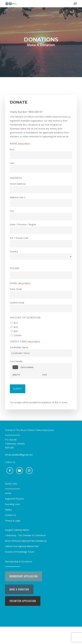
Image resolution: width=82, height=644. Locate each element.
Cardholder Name (19, 347)
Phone (15, 268)
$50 (16, 331)
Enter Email (16, 289)
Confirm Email (17, 303)
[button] (75, 4)
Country (14, 251)
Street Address (18, 184)
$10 (16, 323)
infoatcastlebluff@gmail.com (19, 455)
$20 (16, 327)
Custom (18, 335)
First (12, 149)
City (12, 211)
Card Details (16, 361)
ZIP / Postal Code (19, 238)
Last (12, 163)
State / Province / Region (23, 224)
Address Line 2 (18, 197)
